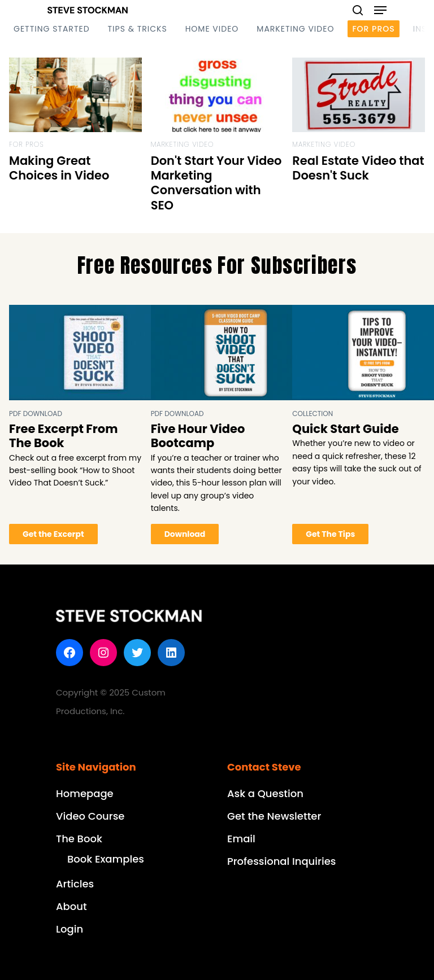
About (71, 906)
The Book (79, 839)
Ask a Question (265, 793)
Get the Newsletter (274, 816)
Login (70, 929)
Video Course (90, 816)
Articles (75, 884)
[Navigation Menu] (380, 10)
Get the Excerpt (53, 534)
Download (185, 534)
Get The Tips (330, 534)
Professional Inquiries (281, 861)
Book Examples (106, 859)
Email (241, 839)
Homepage (85, 793)
